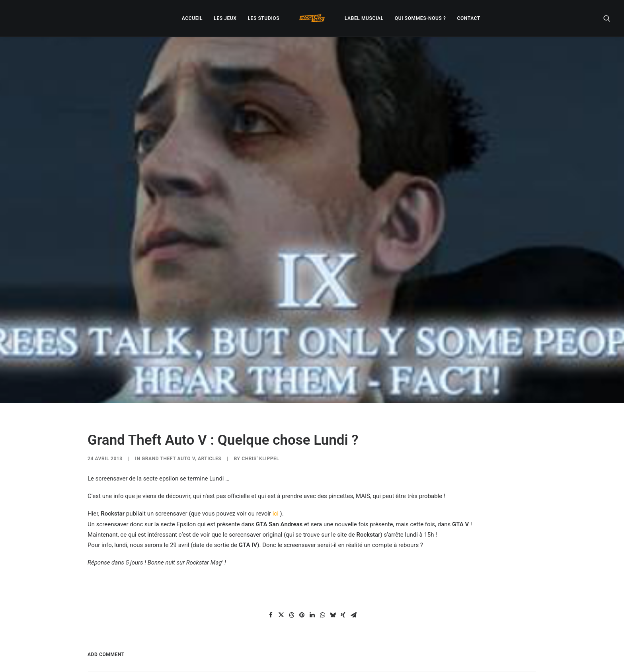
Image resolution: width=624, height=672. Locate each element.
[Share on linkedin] (312, 566)
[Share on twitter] (281, 566)
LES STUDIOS (263, 18)
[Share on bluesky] (333, 566)
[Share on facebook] (271, 566)
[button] (607, 18)
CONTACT (469, 18)
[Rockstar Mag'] (312, 18)
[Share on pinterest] (302, 566)
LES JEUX (225, 18)
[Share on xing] (343, 566)
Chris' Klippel (260, 409)
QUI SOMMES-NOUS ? (420, 18)
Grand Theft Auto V (168, 409)
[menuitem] (192, 18)
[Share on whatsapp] (322, 566)
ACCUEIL (192, 18)
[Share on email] (353, 566)
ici (276, 465)
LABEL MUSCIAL (364, 18)
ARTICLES (210, 409)
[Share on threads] (291, 566)
